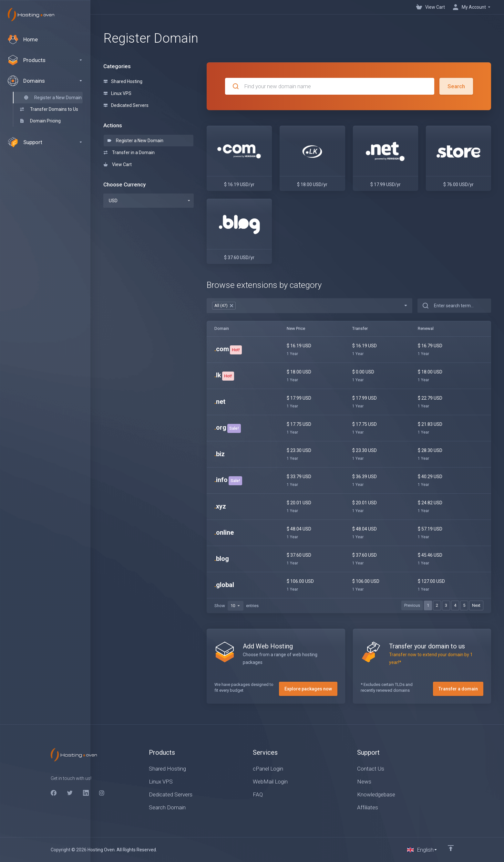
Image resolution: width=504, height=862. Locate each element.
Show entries (237, 606)
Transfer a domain (458, 689)
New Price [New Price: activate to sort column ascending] (296, 328)
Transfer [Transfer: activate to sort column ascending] (360, 328)
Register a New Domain (135, 141)
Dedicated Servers (126, 105)
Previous (412, 605)
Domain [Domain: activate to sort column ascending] (222, 328)
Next (476, 605)
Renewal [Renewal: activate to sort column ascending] (426, 328)
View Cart (118, 164)
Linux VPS (118, 93)
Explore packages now (308, 689)
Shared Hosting (123, 81)
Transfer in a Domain (129, 152)
